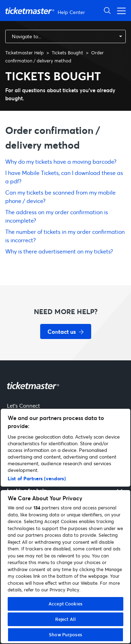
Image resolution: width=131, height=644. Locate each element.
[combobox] (65, 36)
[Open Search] (107, 10)
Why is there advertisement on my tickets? (59, 251)
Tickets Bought (67, 53)
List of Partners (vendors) (37, 478)
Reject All (65, 619)
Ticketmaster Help (24, 53)
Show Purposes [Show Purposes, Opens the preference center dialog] (65, 635)
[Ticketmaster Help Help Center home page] (46, 11)
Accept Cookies (65, 604)
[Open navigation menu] (119, 10)
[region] (65, 526)
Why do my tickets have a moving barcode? (61, 161)
